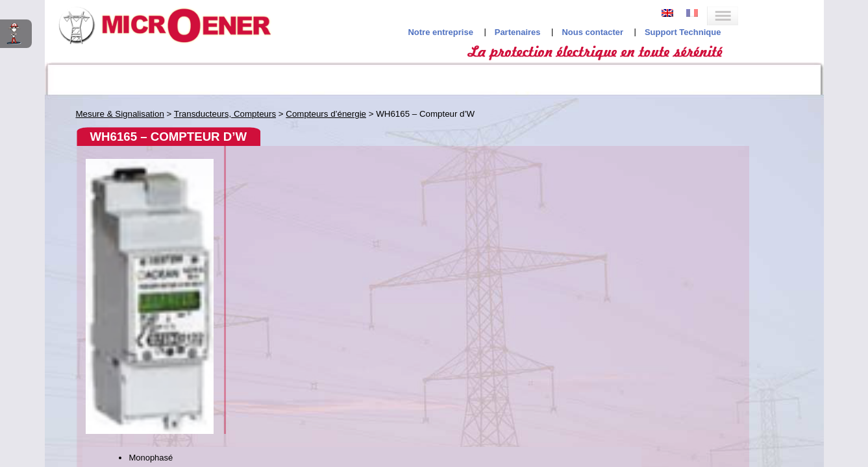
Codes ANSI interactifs (100, 78)
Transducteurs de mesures (128, 231)
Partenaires (603, 26)
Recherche (768, 78)
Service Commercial (574, 229)
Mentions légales (440, 370)
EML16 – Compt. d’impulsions (151, 203)
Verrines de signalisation (134, 256)
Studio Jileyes (430, 418)
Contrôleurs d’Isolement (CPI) (144, 319)
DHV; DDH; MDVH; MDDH (142, 192)
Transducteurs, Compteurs (138, 155)
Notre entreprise (526, 26)
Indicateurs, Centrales (129, 124)
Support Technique (768, 26)
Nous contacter (678, 26)
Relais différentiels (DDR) (135, 288)
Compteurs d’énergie (117, 177)
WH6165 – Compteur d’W (141, 216)
